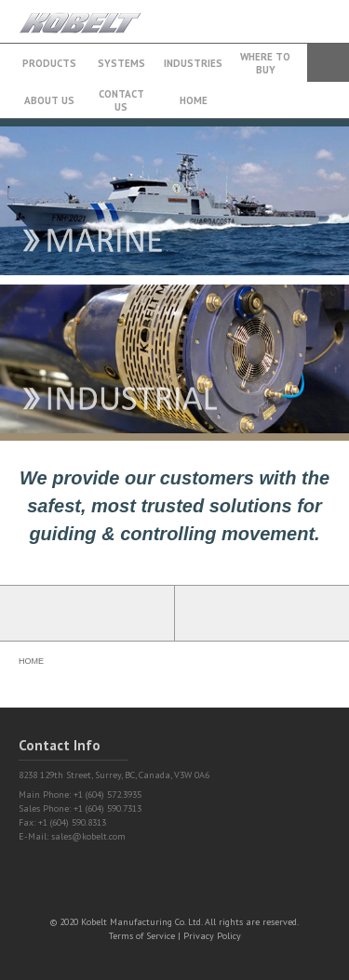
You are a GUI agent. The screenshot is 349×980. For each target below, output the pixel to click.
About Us (49, 100)
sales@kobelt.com (88, 836)
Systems (121, 63)
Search (328, 63)
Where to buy (265, 63)
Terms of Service (142, 936)
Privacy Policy (212, 936)
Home (194, 100)
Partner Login (87, 613)
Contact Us (121, 100)
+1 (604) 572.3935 (288, 13)
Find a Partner (262, 613)
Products (49, 63)
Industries (193, 63)
